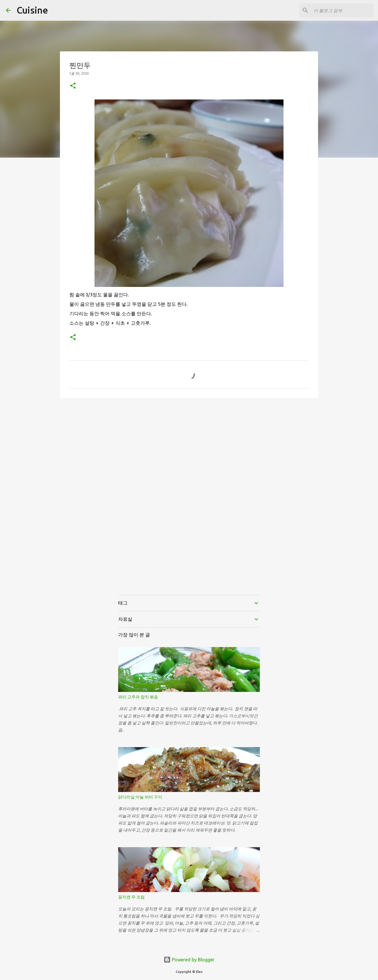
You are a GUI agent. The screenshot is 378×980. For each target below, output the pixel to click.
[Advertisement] (189, 448)
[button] (73, 86)
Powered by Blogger (189, 960)
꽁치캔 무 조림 (131, 897)
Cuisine (32, 10)
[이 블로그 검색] (342, 10)
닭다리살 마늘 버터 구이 (140, 797)
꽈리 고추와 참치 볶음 (138, 697)
